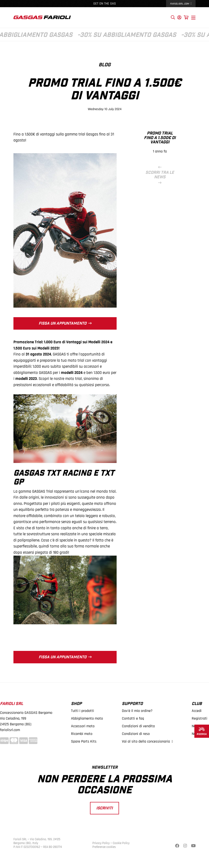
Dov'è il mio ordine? (137, 711)
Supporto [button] (132, 704)
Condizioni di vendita (138, 726)
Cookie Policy (121, 843)
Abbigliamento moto (87, 719)
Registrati (200, 719)
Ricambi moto (82, 734)
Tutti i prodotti (83, 711)
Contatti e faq (133, 719)
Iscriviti (104, 808)
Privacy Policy (101, 843)
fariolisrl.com (181, 4)
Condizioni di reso (136, 734)
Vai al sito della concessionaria (147, 741)
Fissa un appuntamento (65, 323)
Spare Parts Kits (84, 741)
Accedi (197, 711)
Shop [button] (76, 704)
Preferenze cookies (104, 847)
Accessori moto (83, 726)
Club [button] (197, 704)
